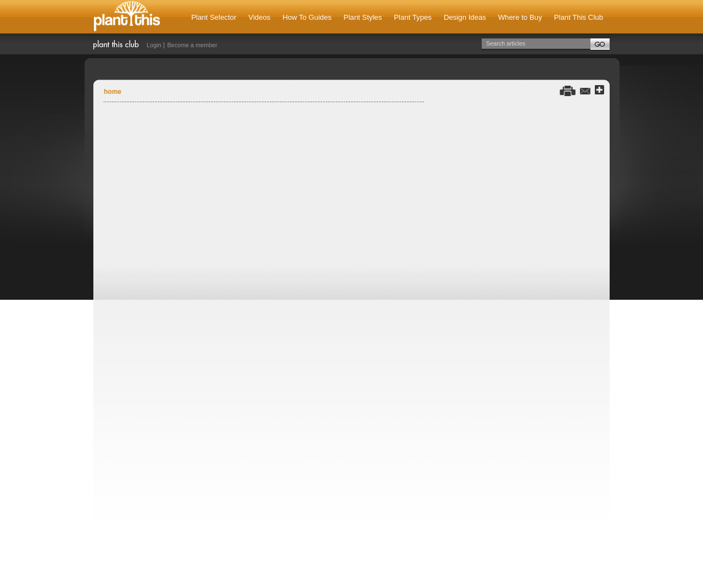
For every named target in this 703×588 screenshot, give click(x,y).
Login (154, 45)
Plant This (127, 17)
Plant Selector (214, 17)
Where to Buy (520, 17)
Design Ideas (465, 17)
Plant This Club (579, 17)
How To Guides (307, 17)
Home (113, 92)
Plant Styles (363, 17)
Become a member (192, 45)
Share (599, 90)
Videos (259, 17)
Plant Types (413, 17)
